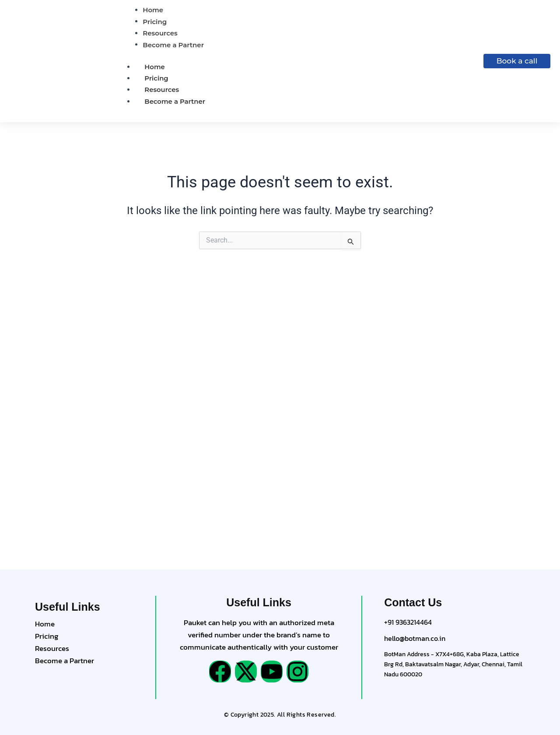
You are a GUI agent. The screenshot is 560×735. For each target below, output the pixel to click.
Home (155, 67)
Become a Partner (175, 101)
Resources (162, 90)
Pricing (156, 78)
